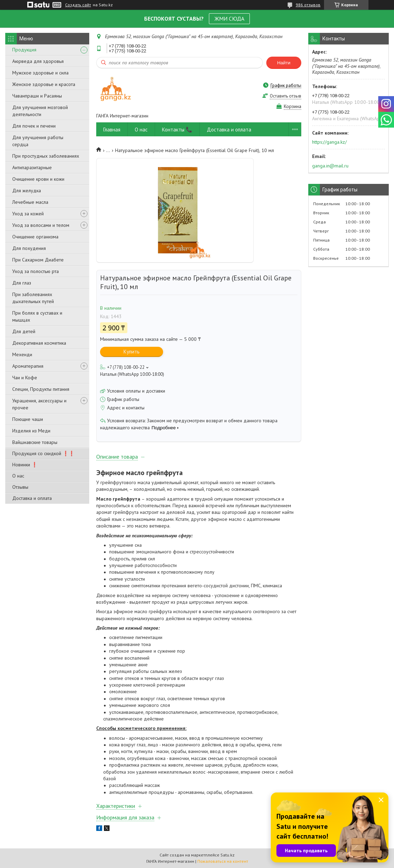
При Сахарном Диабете (38, 260)
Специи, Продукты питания (41, 389)
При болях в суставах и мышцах (37, 316)
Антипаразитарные (32, 167)
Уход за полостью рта (36, 271)
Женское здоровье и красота (44, 84)
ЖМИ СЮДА (229, 19)
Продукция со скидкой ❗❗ (43, 453)
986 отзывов (308, 5)
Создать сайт (78, 5)
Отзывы (20, 487)
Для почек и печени (34, 126)
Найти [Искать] (284, 63)
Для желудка (27, 191)
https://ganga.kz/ (329, 142)
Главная (112, 130)
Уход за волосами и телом (41, 225)
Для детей (24, 331)
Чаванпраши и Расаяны (37, 96)
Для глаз (22, 283)
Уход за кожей (28, 214)
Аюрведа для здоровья (38, 61)
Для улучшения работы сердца (38, 141)
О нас (18, 476)
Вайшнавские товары (35, 442)
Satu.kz (227, 855)
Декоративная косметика (39, 343)
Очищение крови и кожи (38, 179)
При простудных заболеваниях (46, 156)
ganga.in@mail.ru (330, 166)
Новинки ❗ (25, 465)
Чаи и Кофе (25, 378)
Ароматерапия (28, 366)
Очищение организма (35, 237)
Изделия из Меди (31, 431)
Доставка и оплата (32, 498)
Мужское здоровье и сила (40, 73)
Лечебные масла (30, 202)
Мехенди (22, 354)
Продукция (24, 50)
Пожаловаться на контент (223, 861)
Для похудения (29, 248)
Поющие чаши (28, 419)
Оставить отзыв (286, 96)
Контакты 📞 (177, 130)
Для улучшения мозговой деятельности (40, 111)
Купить (132, 351)
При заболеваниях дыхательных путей (33, 298)
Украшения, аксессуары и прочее (39, 404)
